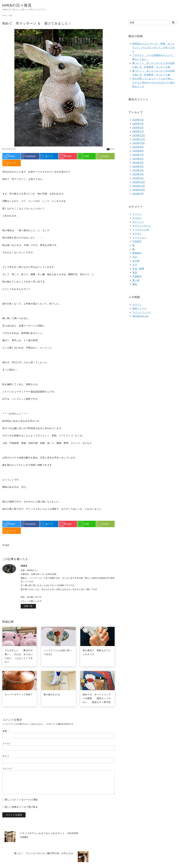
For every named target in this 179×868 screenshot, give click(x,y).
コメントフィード (142, 312)
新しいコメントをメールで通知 (21, 800)
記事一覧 (28, 606)
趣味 (135, 284)
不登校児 (137, 241)
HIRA (112, 149)
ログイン (137, 305)
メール (7, 743)
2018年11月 (139, 186)
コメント (7, 769)
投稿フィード (139, 308)
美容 (6, 545)
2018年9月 (138, 194)
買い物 (136, 280)
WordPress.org (140, 316)
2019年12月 (139, 135)
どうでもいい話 (141, 230)
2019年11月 (139, 139)
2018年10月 (139, 190)
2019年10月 (139, 143)
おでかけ (137, 218)
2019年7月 (138, 155)
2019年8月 (138, 151)
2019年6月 (138, 159)
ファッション (139, 238)
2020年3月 (138, 124)
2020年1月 (138, 131)
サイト (6, 756)
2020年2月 (138, 128)
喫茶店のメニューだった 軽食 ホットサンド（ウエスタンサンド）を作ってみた (154, 47)
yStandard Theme (75, 864)
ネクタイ (137, 234)
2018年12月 (139, 182)
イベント (137, 214)
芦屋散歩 (137, 276)
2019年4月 (138, 166)
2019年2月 (138, 174)
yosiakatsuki (89, 864)
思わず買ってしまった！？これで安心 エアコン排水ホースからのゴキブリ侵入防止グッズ (154, 82)
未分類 (136, 261)
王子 (135, 265)
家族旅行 (137, 253)
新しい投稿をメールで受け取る (21, 807)
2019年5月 (138, 163)
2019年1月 (138, 178)
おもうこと (138, 222)
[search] (173, 23)
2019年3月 (138, 170)
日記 (135, 257)
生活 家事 (138, 269)
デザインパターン (142, 226)
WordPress (106, 864)
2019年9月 (138, 147)
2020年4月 (138, 120)
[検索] (153, 23)
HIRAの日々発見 (19, 5)
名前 (5, 731)
